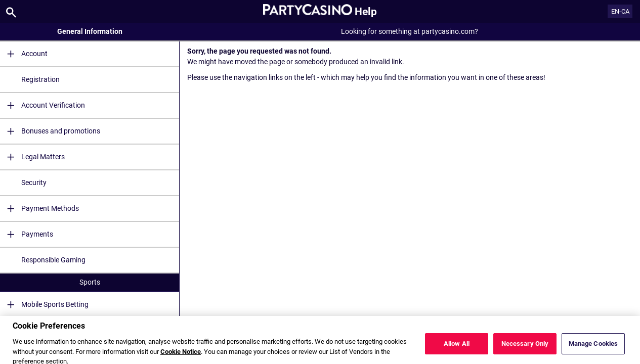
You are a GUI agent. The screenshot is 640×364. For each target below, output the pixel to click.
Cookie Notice (181, 356)
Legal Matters (32, 157)
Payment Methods (39, 209)
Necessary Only (525, 348)
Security (34, 183)
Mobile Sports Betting (44, 305)
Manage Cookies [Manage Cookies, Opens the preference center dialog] (593, 348)
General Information (90, 31)
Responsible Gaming (53, 260)
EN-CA (620, 11)
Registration (40, 79)
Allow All (457, 348)
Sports (90, 282)
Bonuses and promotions (50, 131)
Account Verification (42, 105)
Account (24, 54)
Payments (27, 234)
